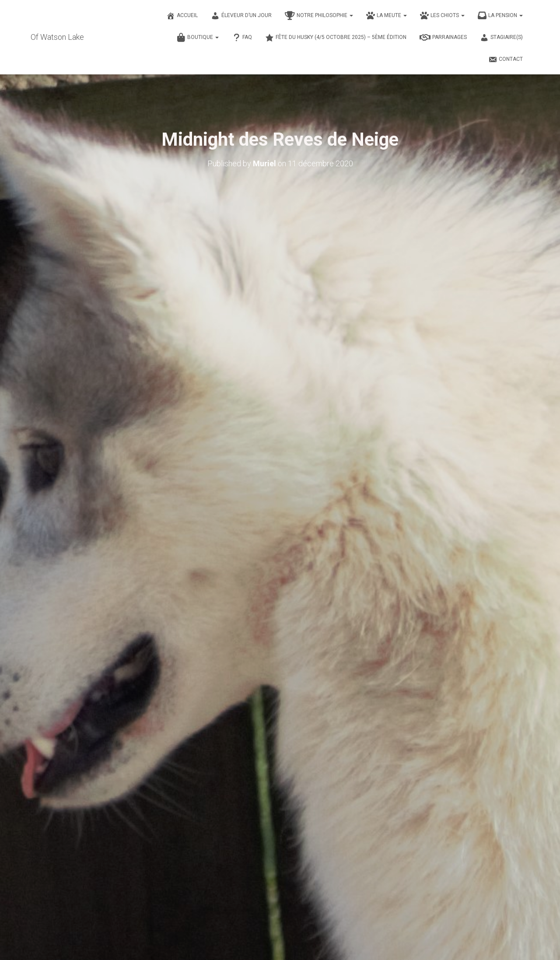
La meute (387, 16)
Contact (506, 60)
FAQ (242, 38)
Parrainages (443, 38)
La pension (500, 16)
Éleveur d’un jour (241, 16)
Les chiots (442, 16)
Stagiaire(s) (501, 38)
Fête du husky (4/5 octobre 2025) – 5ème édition (336, 38)
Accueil (182, 16)
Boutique (198, 38)
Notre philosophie (319, 16)
